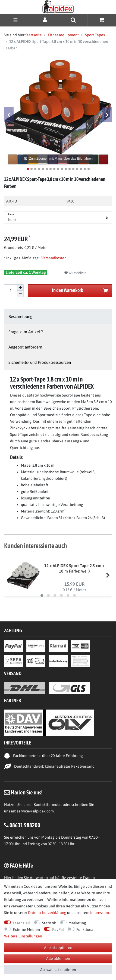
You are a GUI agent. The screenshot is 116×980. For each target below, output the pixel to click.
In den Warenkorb (80, 291)
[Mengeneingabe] (11, 291)
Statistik (49, 923)
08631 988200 (25, 825)
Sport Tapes (95, 35)
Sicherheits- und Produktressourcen (40, 362)
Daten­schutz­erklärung (47, 913)
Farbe (11, 214)
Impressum (100, 913)
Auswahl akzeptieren (58, 970)
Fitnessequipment (63, 35)
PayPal (58, 930)
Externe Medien (26, 930)
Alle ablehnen (58, 958)
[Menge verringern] (20, 294)
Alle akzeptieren (58, 948)
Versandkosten (54, 258)
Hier (8, 878)
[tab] (58, 316)
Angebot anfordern (25, 347)
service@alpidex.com (35, 811)
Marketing (77, 923)
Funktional (85, 930)
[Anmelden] (45, 20)
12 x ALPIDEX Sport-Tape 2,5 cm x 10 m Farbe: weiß (74, 568)
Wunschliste (75, 273)
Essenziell (21, 923)
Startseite (34, 35)
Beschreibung (20, 316)
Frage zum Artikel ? (26, 332)
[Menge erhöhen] (20, 288)
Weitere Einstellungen (23, 936)
